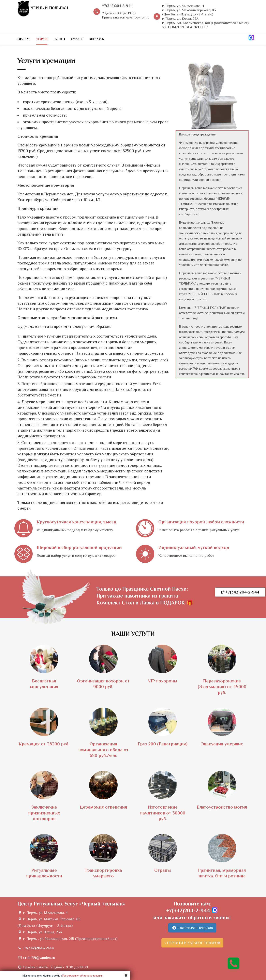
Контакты (97, 39)
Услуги (42, 39)
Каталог (77, 39)
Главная (24, 39)
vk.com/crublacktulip (185, 27)
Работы (59, 39)
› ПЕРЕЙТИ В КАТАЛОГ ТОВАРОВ (192, 943)
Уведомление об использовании (82, 976)
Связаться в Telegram (192, 928)
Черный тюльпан (43, 9)
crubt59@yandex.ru (39, 958)
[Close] (126, 975)
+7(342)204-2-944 (117, 6)
